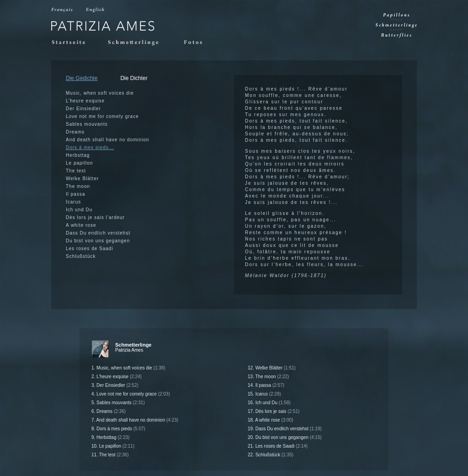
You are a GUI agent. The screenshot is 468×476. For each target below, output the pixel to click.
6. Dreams (109, 411)
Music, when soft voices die (100, 93)
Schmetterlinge (138, 43)
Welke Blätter (82, 179)
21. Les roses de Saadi (278, 446)
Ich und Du (79, 210)
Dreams (75, 132)
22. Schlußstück (271, 455)
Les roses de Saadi (90, 249)
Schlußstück (81, 256)
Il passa (75, 194)
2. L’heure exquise (117, 377)
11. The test (110, 455)
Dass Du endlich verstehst (98, 233)
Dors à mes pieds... (90, 147)
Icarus (73, 202)
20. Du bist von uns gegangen (285, 437)
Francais (63, 10)
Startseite (72, 43)
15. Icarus (264, 394)
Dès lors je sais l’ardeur (95, 217)
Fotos (196, 43)
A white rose (81, 225)
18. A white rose (271, 420)
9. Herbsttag (110, 437)
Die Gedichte (82, 78)
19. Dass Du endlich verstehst (285, 429)
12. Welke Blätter (272, 368)
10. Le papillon (113, 446)
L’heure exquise (85, 101)
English (96, 10)
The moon (78, 186)
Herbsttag (78, 155)
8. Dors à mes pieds (118, 429)
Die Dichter (134, 78)
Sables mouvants (87, 124)
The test (76, 171)
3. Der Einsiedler (115, 385)
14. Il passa (266, 385)
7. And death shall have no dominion (135, 420)
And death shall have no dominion (108, 140)
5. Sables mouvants (118, 403)
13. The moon (268, 377)
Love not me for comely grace (102, 116)
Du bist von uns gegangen (98, 241)
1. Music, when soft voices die (128, 368)
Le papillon (79, 163)
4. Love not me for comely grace (131, 394)
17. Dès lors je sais (274, 411)
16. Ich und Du (269, 403)
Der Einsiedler (83, 109)
